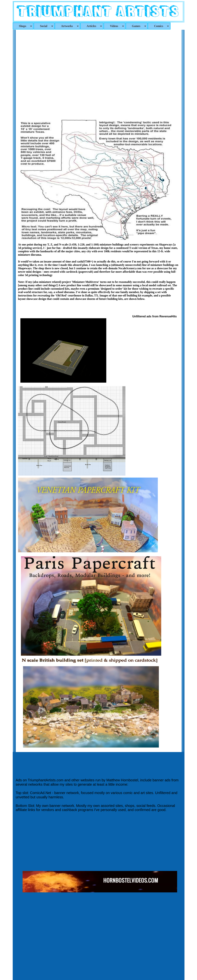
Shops (26, 26)
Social (47, 26)
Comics (162, 26)
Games (139, 26)
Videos (117, 26)
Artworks (70, 26)
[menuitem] (23, 26)
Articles (94, 26)
